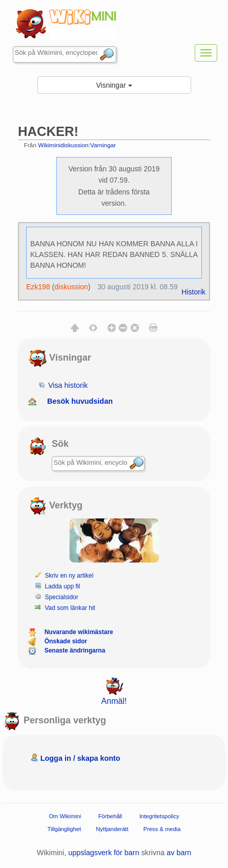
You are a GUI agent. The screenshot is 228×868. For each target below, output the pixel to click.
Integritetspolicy (159, 816)
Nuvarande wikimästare (79, 632)
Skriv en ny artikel (69, 576)
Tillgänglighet (65, 829)
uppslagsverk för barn (103, 853)
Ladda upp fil (62, 586)
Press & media (162, 829)
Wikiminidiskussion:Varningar (77, 145)
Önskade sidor (66, 641)
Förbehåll (110, 816)
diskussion (71, 287)
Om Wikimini (65, 816)
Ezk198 (38, 287)
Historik (193, 292)
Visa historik (68, 385)
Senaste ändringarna (75, 650)
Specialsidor (61, 597)
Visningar (114, 85)
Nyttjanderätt (112, 829)
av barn (179, 853)
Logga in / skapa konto (80, 758)
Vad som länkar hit (70, 608)
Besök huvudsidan (80, 401)
